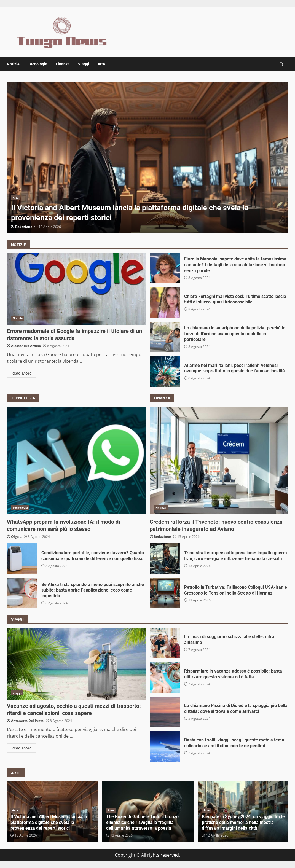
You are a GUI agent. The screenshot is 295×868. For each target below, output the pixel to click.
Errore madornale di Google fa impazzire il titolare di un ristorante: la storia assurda (76, 289)
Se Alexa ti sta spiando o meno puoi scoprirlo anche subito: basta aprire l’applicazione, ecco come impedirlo (22, 593)
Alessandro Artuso (26, 346)
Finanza (63, 64)
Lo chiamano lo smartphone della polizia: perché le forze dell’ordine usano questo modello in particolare (165, 337)
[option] (147, 158)
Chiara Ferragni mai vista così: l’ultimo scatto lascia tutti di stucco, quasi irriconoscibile (165, 303)
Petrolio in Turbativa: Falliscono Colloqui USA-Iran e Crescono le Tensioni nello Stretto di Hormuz (165, 593)
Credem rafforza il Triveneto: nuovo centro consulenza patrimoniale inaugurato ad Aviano (219, 460)
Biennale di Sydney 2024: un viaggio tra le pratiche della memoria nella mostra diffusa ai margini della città (243, 822)
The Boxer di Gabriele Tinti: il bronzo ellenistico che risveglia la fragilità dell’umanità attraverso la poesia (142, 822)
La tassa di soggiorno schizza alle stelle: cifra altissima (165, 643)
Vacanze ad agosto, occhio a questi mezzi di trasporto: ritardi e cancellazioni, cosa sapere (76, 664)
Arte (101, 64)
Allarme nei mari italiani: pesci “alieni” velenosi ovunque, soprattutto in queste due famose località (165, 372)
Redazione (24, 227)
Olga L (16, 537)
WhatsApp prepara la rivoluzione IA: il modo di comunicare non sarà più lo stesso (76, 460)
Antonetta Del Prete (27, 721)
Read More (22, 373)
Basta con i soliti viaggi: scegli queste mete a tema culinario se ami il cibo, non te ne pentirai (165, 746)
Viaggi (84, 64)
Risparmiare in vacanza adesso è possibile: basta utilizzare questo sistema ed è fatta (165, 678)
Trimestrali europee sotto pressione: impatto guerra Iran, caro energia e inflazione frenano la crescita (165, 558)
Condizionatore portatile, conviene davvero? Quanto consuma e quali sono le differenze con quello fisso (22, 558)
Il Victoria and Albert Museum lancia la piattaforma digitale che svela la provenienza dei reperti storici (147, 158)
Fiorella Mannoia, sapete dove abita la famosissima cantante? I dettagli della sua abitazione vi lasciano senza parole (165, 268)
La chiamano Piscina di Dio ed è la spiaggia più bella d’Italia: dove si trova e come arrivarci (165, 712)
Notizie (13, 64)
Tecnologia (38, 64)
